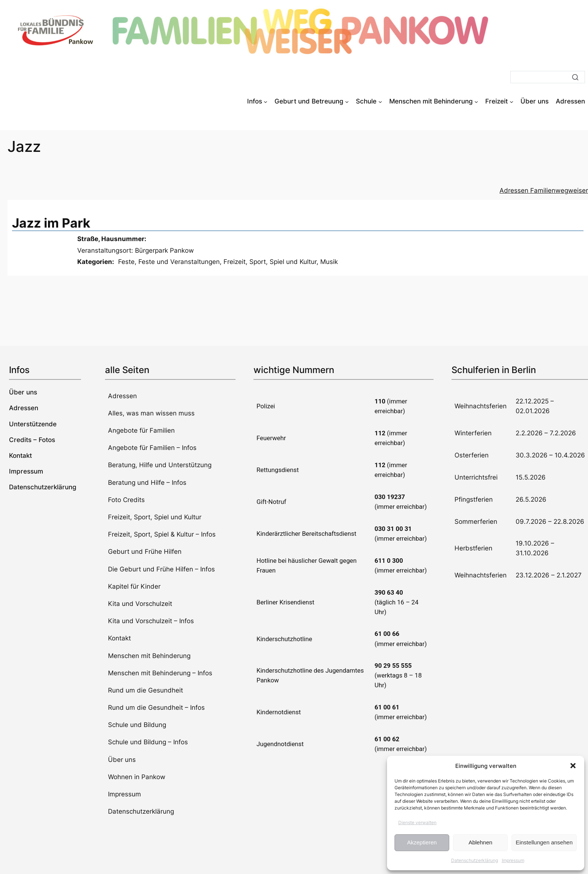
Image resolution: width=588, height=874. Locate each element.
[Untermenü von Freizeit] (511, 101)
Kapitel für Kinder (134, 586)
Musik (329, 262)
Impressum (513, 860)
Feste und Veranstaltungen (179, 262)
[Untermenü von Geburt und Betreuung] (347, 101)
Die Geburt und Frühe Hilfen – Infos (161, 569)
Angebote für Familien (141, 430)
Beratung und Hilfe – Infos (147, 483)
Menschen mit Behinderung (149, 656)
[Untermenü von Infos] (265, 101)
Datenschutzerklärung (475, 860)
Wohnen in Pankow (137, 777)
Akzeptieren (422, 842)
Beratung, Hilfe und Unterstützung (160, 465)
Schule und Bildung (137, 725)
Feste (126, 262)
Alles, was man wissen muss (151, 413)
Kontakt (119, 638)
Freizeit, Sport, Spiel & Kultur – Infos (162, 534)
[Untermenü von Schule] (380, 101)
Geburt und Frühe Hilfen (145, 552)
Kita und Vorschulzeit (140, 604)
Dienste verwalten (417, 822)
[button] (573, 766)
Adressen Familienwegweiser (544, 190)
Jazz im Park (51, 223)
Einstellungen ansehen (544, 842)
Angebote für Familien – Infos (152, 448)
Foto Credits (126, 500)
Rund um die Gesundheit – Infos (156, 708)
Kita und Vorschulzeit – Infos (151, 621)
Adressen (122, 396)
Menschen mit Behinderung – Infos (160, 673)
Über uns (122, 760)
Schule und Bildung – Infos (148, 742)
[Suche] (548, 77)
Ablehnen (480, 842)
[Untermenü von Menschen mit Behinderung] (476, 101)
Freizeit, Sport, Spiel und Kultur (270, 262)
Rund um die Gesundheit (145, 690)
